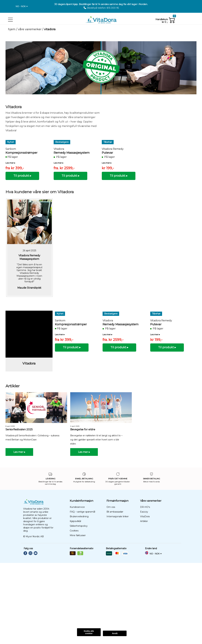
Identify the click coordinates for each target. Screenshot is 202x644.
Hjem (12, 29)
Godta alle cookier (89, 632)
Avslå (115, 633)
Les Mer (45, 620)
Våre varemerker (30, 29)
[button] (11, 6)
